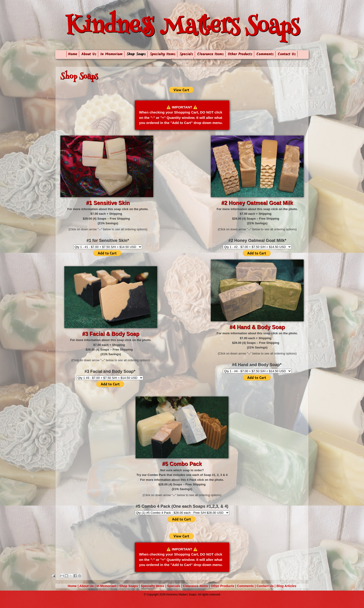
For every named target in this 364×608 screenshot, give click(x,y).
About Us (89, 54)
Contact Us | (266, 586)
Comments (265, 54)
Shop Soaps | (130, 586)
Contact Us (287, 54)
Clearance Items (210, 54)
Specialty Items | (154, 586)
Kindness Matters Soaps (182, 28)
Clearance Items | (197, 586)
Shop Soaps (136, 54)
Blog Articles (286, 586)
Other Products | (224, 586)
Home (72, 54)
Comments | (247, 586)
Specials (186, 54)
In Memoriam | (108, 586)
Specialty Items (162, 54)
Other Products (240, 54)
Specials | (175, 586)
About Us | (88, 586)
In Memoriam (111, 54)
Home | (74, 586)
